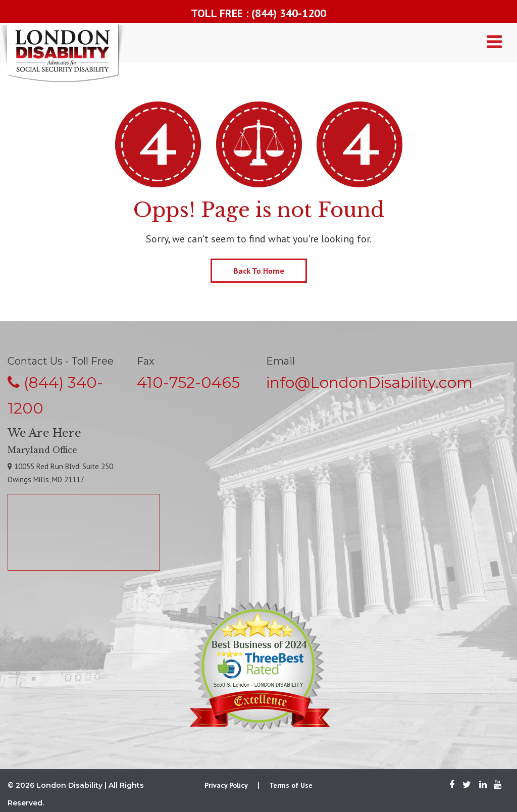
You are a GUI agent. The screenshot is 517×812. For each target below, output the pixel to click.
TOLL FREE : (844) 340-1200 (258, 13)
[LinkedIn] (483, 785)
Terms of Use (291, 785)
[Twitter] (467, 785)
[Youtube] (495, 785)
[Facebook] (452, 785)
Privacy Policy (226, 785)
